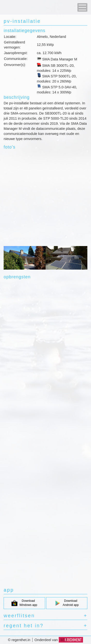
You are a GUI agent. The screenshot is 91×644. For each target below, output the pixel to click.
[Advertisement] (45, 198)
